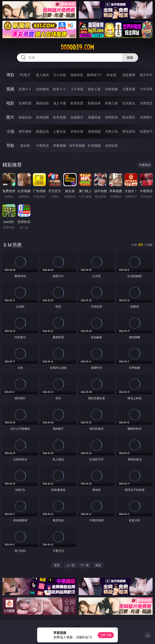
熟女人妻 (94, 89)
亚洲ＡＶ (25, 89)
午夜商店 (42, 146)
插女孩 (25, 146)
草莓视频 (60, 146)
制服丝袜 (94, 103)
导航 (10, 145)
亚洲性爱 (25, 103)
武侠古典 (77, 131)
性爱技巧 (146, 131)
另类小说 (111, 131)
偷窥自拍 (25, 117)
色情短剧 (111, 146)
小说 (10, 131)
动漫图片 (77, 117)
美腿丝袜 (94, 117)
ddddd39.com (77, 47)
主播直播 (129, 89)
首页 (57, 565)
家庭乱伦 (42, 131)
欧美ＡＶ (60, 89)
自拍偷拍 (42, 89)
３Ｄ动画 (77, 89)
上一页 (70, 565)
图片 (10, 117)
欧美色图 (60, 117)
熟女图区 (129, 117)
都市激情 (25, 131)
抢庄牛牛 (146, 75)
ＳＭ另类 (146, 89)
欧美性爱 (77, 103)
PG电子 (25, 75)
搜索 (130, 58)
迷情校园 (94, 131)
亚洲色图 (42, 117)
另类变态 (146, 103)
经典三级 (111, 103)
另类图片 (146, 117)
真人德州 (42, 75)
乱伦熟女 (129, 103)
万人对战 (60, 75)
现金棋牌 (129, 75)
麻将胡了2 (94, 75)
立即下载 (106, 635)
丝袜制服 (111, 89)
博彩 (10, 75)
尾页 (98, 565)
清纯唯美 (111, 117)
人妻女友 (60, 131)
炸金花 (111, 75)
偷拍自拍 (42, 103)
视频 (10, 89)
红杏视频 (94, 146)
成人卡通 (60, 103)
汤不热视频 (77, 146)
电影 (10, 103)
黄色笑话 (129, 131)
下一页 (85, 565)
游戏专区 (77, 75)
